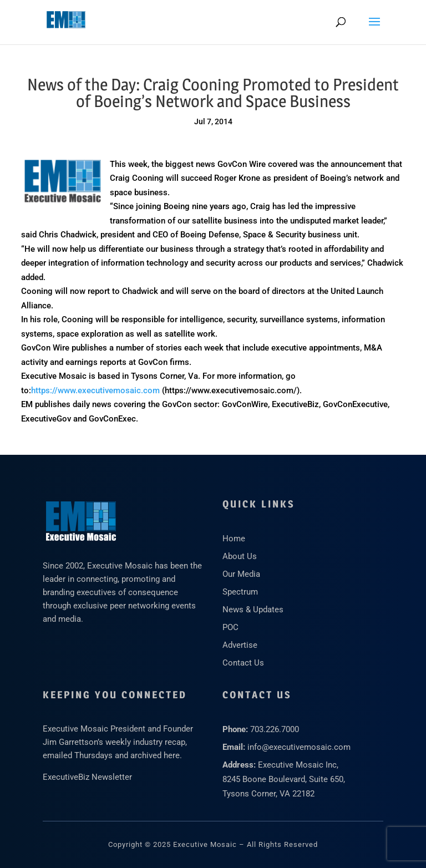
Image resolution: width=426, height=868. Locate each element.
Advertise (240, 645)
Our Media (241, 574)
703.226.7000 (275, 729)
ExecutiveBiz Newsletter (87, 777)
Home (234, 539)
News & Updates (253, 610)
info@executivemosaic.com (299, 747)
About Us (240, 556)
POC (230, 627)
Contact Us (243, 663)
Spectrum (240, 592)
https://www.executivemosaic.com (95, 390)
